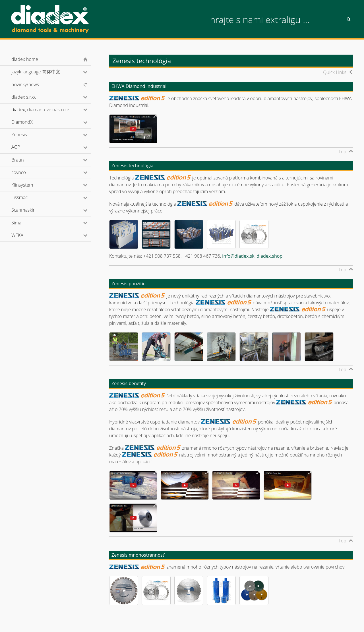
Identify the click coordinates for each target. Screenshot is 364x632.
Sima (24, 223)
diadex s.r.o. (31, 97)
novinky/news (25, 84)
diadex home (25, 59)
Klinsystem (30, 185)
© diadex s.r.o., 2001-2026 (34, 622)
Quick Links (335, 72)
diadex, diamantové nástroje (48, 110)
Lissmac (27, 197)
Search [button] (349, 19)
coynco (26, 172)
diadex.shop (269, 256)
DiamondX (30, 122)
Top (342, 152)
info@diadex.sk (238, 256)
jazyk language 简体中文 (43, 72)
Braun (25, 160)
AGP (23, 147)
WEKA (25, 235)
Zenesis (27, 135)
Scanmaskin (31, 210)
